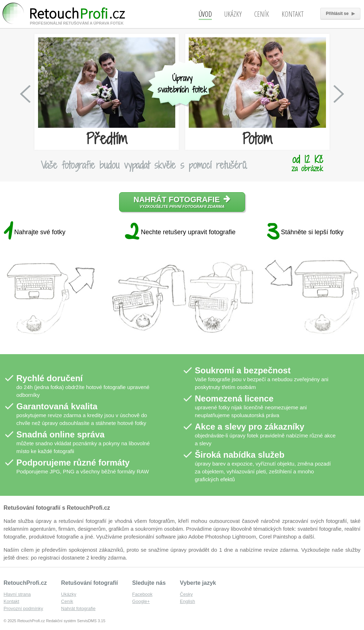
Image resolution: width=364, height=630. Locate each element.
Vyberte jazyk (198, 583)
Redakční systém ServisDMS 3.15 (76, 621)
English (188, 601)
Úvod (205, 14)
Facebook (142, 594)
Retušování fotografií (90, 583)
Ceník (262, 14)
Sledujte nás (149, 583)
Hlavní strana (17, 594)
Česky (186, 594)
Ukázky (233, 14)
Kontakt (293, 14)
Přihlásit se (340, 14)
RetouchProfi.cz (25, 583)
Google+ (141, 601)
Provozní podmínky (23, 608)
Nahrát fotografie (182, 202)
